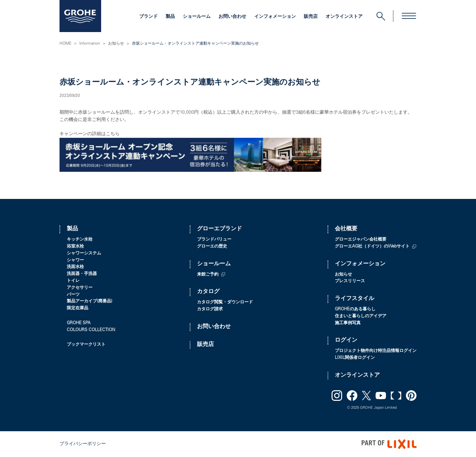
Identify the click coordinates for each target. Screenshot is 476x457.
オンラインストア (344, 17)
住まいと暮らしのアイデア (361, 316)
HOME (65, 44)
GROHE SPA (79, 323)
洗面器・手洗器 (82, 274)
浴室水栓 (75, 247)
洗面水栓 (75, 267)
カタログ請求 (210, 309)
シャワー (75, 261)
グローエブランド (219, 229)
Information (90, 44)
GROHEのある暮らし (355, 309)
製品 (170, 17)
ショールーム (197, 17)
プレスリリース (350, 281)
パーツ (73, 295)
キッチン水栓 (80, 240)
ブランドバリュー (214, 240)
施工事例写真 (348, 323)
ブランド (148, 17)
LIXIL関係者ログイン (355, 358)
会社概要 (346, 229)
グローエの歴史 (212, 247)
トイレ (73, 281)
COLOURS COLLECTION (91, 330)
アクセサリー (80, 288)
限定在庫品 (78, 308)
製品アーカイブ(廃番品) (90, 302)
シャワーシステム (84, 254)
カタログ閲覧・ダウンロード (225, 303)
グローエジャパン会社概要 (361, 240)
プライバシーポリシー (83, 444)
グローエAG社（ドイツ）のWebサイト (372, 247)
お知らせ (116, 44)
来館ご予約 (208, 275)
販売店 (311, 17)
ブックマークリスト (86, 345)
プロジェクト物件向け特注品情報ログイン (376, 351)
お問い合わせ (232, 17)
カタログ (208, 292)
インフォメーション (275, 17)
